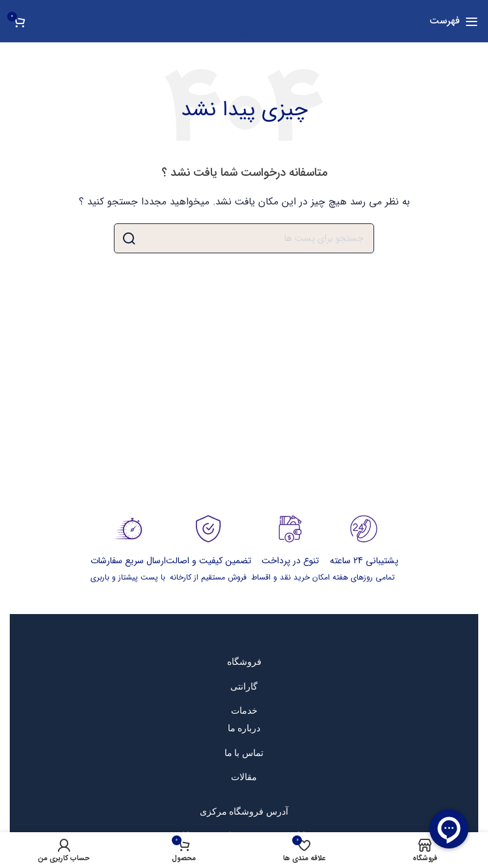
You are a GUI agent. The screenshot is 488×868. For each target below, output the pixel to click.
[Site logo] (244, 21)
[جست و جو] (244, 238)
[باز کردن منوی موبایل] (454, 21)
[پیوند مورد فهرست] (244, 662)
